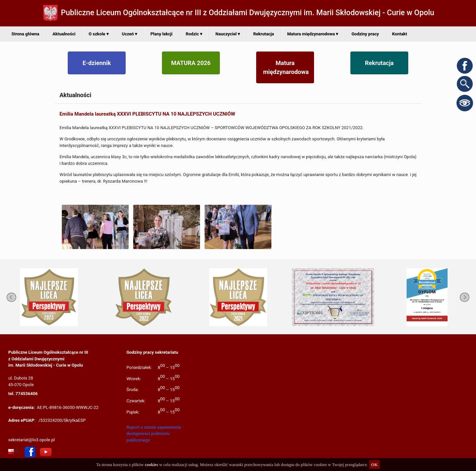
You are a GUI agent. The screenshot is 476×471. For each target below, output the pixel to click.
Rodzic (194, 34)
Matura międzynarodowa (313, 34)
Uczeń (130, 34)
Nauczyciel (228, 34)
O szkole (99, 34)
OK (375, 465)
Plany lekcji (161, 34)
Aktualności (64, 34)
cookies (151, 465)
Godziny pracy (365, 34)
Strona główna (25, 34)
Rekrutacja (264, 34)
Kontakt (399, 34)
